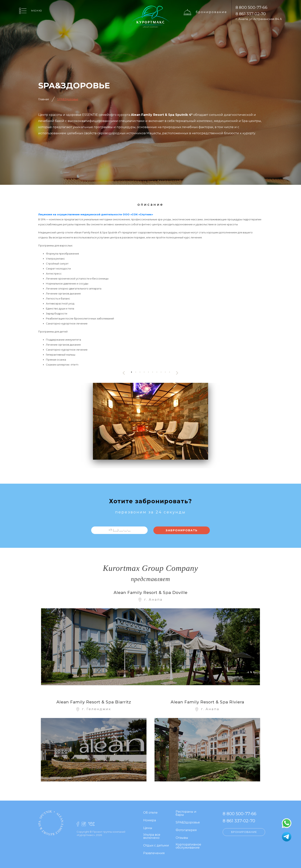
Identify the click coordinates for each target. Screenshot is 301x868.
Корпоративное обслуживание (188, 846)
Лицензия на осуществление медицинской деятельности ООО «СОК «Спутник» (96, 214)
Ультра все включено (152, 836)
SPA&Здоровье (68, 99)
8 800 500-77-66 (251, 7)
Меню (37, 11)
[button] (131, 372)
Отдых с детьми (156, 846)
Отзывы (182, 838)
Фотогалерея (186, 830)
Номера (150, 820)
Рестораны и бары (186, 813)
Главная (43, 99)
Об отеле (150, 813)
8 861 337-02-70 (251, 14)
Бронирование (211, 12)
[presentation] (124, 373)
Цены (148, 828)
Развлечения (154, 853)
